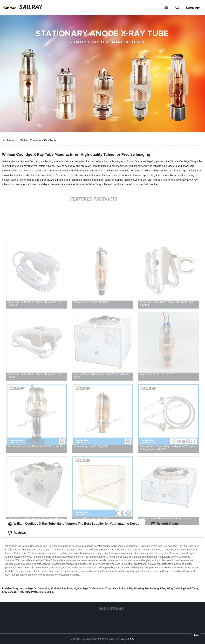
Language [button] (193, 8)
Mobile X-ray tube (155, 588)
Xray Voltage (9, 592)
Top (196, 635)
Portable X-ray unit (13, 588)
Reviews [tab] (17, 533)
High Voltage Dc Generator (89, 588)
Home (11, 140)
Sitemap (130, 639)
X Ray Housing (135, 588)
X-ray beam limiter (115, 588)
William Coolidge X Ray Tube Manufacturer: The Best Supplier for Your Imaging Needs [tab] (74, 524)
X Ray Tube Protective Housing (35, 592)
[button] (166, 8)
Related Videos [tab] (165, 524)
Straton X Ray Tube (61, 588)
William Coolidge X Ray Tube (38, 140)
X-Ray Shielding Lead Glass (182, 588)
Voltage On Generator (37, 588)
